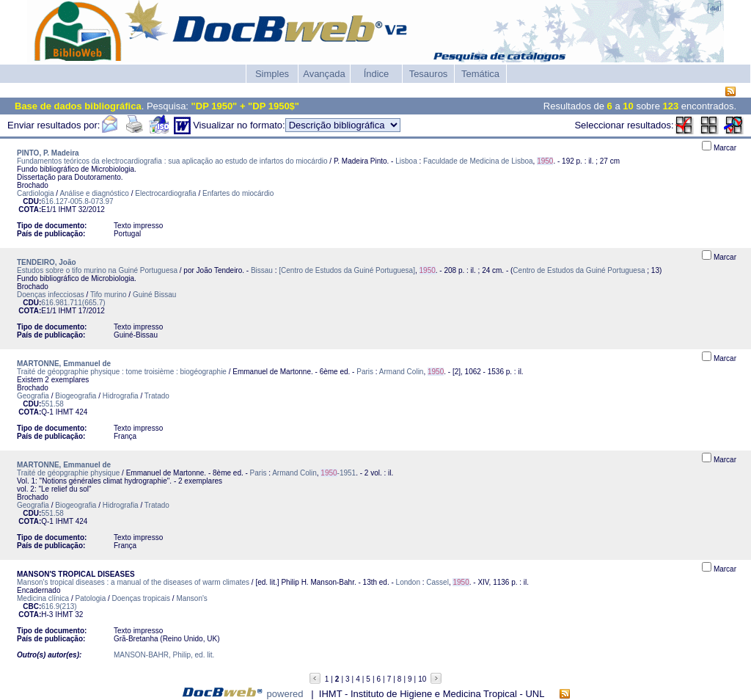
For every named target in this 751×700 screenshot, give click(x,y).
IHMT (67, 209)
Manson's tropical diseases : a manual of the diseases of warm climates (133, 582)
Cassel (437, 582)
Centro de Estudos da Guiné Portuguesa (579, 270)
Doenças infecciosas (51, 295)
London (408, 582)
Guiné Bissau (154, 295)
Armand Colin (402, 372)
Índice (377, 74)
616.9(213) (59, 606)
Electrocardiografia (165, 193)
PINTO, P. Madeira (48, 153)
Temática (480, 74)
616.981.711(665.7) (73, 303)
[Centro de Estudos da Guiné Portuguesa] (347, 270)
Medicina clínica (43, 598)
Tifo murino (109, 295)
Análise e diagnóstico (94, 193)
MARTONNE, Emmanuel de (64, 364)
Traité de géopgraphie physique (68, 473)
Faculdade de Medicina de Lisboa (478, 161)
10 (422, 679)
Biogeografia (76, 396)
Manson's (192, 598)
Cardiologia (36, 193)
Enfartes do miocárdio (238, 193)
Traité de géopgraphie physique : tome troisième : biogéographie (122, 372)
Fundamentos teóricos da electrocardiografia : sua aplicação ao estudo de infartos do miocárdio (172, 161)
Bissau (262, 270)
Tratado (157, 396)
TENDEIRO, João (47, 262)
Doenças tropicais (141, 598)
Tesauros (429, 74)
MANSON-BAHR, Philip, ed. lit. (164, 655)
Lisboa (406, 161)
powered (285, 694)
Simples (272, 74)
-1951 (338, 473)
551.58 (52, 404)
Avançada (324, 74)
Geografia (33, 396)
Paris (365, 372)
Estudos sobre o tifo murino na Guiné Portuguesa (97, 270)
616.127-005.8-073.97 (77, 201)
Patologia (91, 598)
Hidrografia (121, 396)
